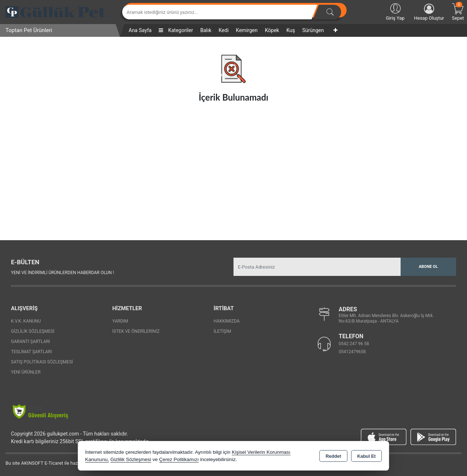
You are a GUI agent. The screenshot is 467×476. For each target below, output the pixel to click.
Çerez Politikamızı (179, 459)
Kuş (291, 30)
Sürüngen (313, 30)
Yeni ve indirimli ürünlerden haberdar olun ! (62, 273)
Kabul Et (366, 456)
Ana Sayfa (140, 30)
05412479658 (352, 352)
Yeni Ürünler (26, 372)
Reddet (333, 456)
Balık (206, 30)
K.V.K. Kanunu (26, 321)
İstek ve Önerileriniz (136, 331)
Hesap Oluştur (429, 12)
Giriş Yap (395, 11)
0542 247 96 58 (354, 344)
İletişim (223, 331)
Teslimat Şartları (32, 352)
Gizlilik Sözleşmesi (33, 331)
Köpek (272, 30)
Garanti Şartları (30, 342)
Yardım (120, 321)
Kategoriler (176, 30)
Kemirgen (247, 30)
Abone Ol (428, 267)
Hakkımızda (227, 321)
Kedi (223, 30)
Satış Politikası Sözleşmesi (42, 362)
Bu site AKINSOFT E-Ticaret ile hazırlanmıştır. (53, 463)
